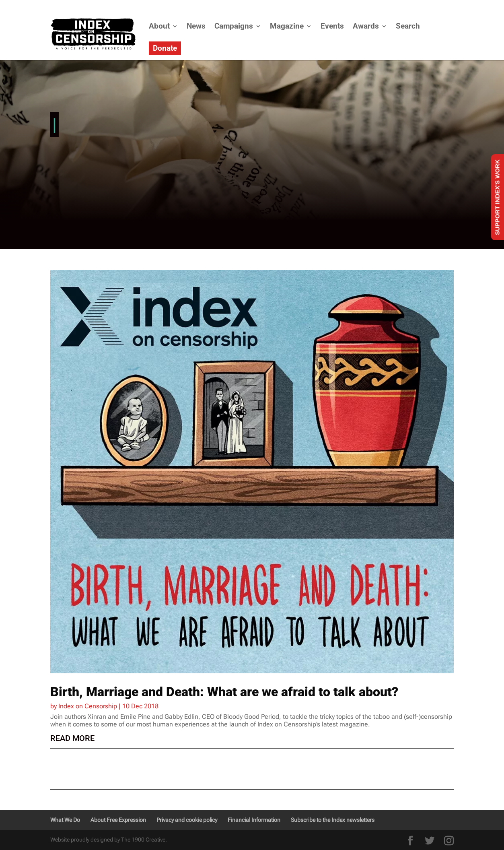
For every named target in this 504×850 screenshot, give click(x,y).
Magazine (287, 26)
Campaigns (234, 26)
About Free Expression (118, 820)
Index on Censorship (88, 706)
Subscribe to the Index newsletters (333, 820)
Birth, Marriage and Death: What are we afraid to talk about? (224, 692)
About (159, 26)
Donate (165, 48)
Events (332, 26)
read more (72, 738)
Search (408, 26)
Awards (366, 26)
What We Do (65, 820)
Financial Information (254, 820)
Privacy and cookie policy (187, 820)
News (196, 26)
